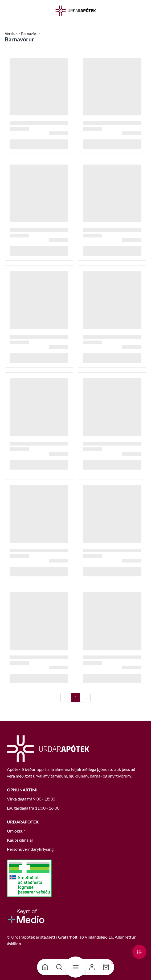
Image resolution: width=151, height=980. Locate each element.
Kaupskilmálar (20, 840)
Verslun (11, 34)
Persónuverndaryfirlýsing (30, 849)
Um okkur (16, 831)
